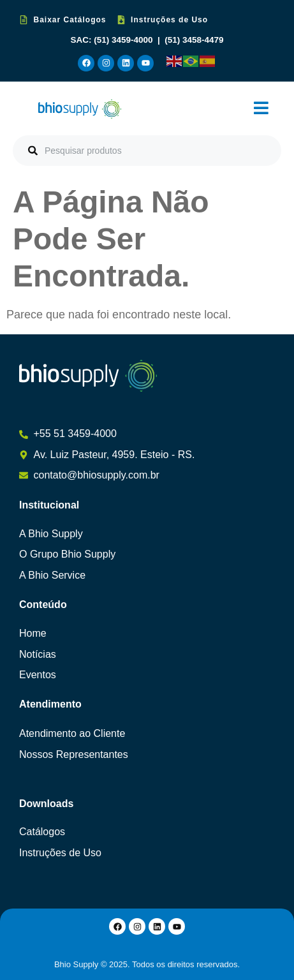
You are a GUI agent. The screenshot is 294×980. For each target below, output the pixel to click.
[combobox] (147, 151)
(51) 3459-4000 (124, 40)
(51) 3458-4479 (194, 40)
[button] (261, 109)
